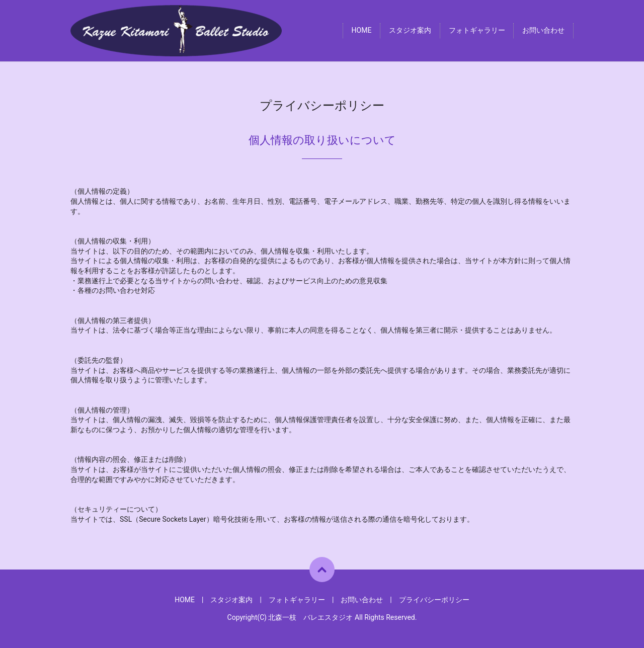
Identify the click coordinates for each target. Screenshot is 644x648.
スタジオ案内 (410, 31)
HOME (362, 31)
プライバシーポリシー (434, 600)
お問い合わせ (543, 31)
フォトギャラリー (477, 31)
